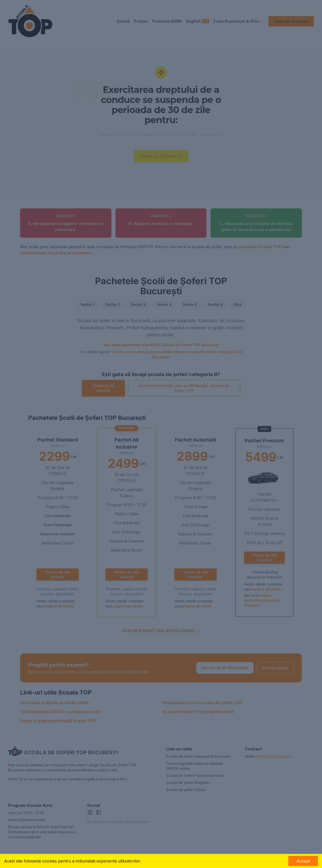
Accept (303, 861)
